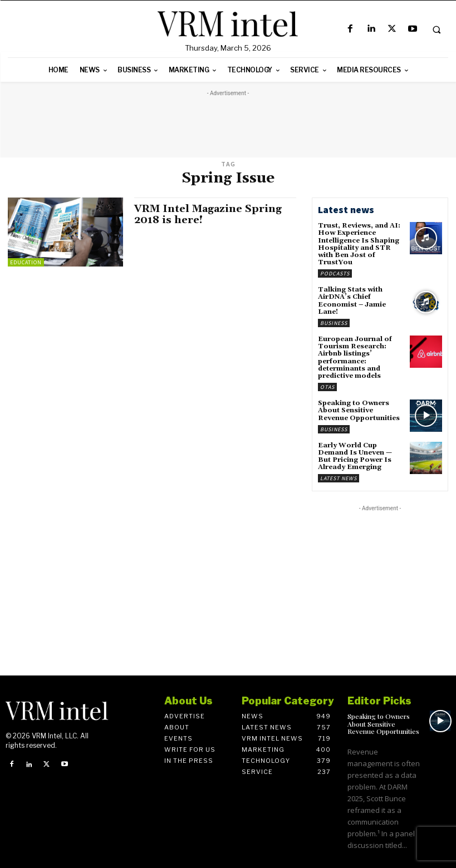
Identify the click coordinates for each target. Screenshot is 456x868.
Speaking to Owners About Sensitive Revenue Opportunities (359, 410)
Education (26, 262)
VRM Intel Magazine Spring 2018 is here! (208, 214)
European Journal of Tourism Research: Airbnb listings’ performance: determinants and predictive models (355, 357)
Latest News (339, 478)
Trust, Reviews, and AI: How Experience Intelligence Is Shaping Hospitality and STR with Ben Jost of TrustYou (359, 244)
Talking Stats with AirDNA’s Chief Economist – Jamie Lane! (352, 301)
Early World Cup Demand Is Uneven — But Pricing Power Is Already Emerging (355, 457)
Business (334, 323)
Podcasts (335, 273)
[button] (437, 29)
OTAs (327, 387)
